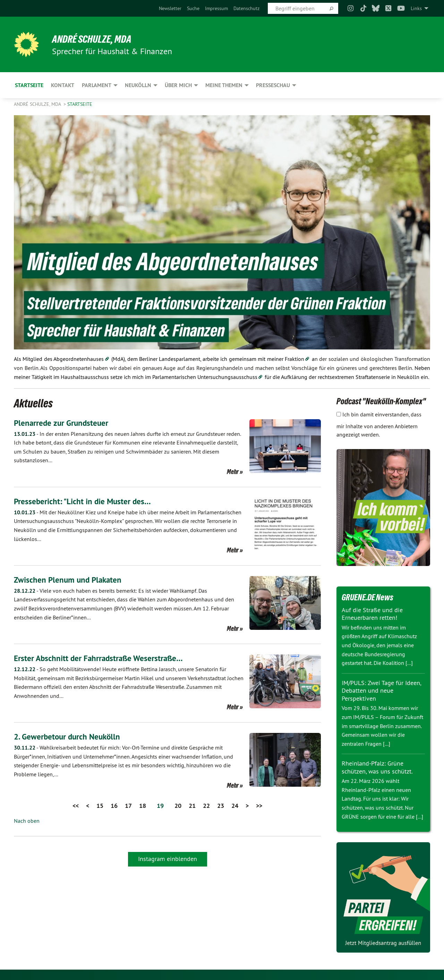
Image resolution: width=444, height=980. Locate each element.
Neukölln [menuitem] (138, 85)
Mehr (233, 472)
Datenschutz (246, 8)
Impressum (216, 8)
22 (206, 806)
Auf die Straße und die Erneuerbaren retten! (372, 614)
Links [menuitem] (416, 8)
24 (235, 806)
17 (128, 806)
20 (178, 806)
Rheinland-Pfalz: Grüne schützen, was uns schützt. (377, 767)
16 (114, 806)
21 (192, 806)
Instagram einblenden (168, 858)
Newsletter (170, 8)
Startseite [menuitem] (29, 85)
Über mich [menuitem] (178, 85)
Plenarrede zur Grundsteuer (62, 423)
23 (221, 806)
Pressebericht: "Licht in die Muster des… (84, 501)
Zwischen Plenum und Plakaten (69, 580)
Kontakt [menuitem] (63, 85)
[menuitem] (170, 8)
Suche (193, 8)
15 (100, 806)
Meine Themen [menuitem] (224, 85)
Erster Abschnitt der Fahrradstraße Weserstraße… (100, 658)
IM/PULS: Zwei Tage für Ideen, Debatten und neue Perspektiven (381, 691)
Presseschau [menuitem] (273, 85)
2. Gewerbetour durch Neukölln (69, 737)
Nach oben (27, 821)
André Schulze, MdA (93, 39)
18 (143, 806)
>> (259, 806)
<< (76, 806)
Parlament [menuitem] (97, 85)
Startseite (80, 104)
